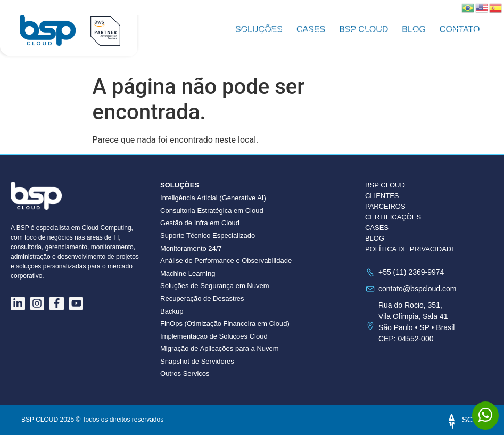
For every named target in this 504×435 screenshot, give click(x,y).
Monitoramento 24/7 (191, 248)
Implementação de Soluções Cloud (214, 336)
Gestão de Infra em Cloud (200, 223)
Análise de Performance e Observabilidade (226, 261)
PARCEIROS (385, 206)
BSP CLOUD (370, 31)
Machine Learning (188, 273)
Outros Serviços (185, 374)
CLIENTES (382, 196)
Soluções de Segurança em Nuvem (215, 286)
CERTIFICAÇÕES (393, 217)
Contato (470, 31)
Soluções (260, 31)
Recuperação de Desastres (202, 298)
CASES (377, 228)
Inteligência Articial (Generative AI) (213, 198)
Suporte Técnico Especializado (208, 236)
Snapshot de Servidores (197, 361)
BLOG (375, 238)
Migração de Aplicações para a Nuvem (220, 348)
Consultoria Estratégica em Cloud (212, 211)
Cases (315, 31)
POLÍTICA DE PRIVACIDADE (411, 249)
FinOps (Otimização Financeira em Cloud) (225, 323)
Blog (422, 31)
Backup (172, 311)
